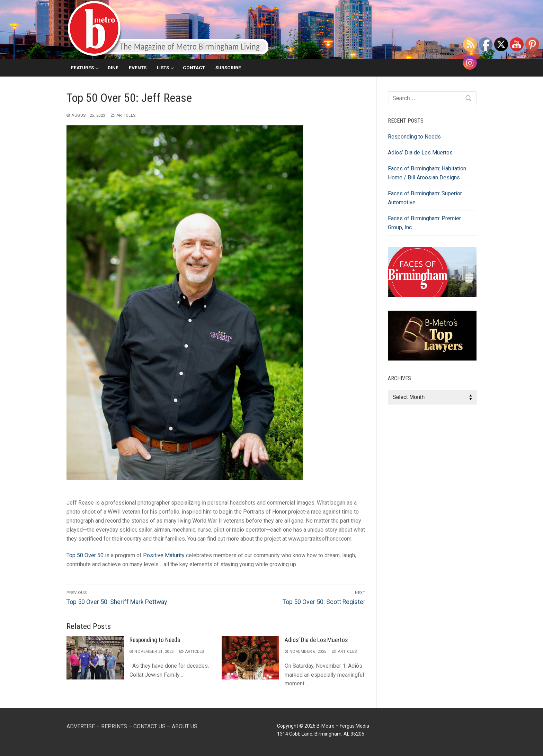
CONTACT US (149, 726)
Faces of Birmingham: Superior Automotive (425, 198)
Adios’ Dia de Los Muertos (316, 640)
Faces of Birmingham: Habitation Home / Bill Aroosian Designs (427, 173)
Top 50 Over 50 (85, 555)
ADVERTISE (81, 726)
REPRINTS (114, 726)
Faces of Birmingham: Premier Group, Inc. (424, 223)
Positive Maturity (164, 555)
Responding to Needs (155, 640)
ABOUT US (185, 726)
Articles (123, 115)
